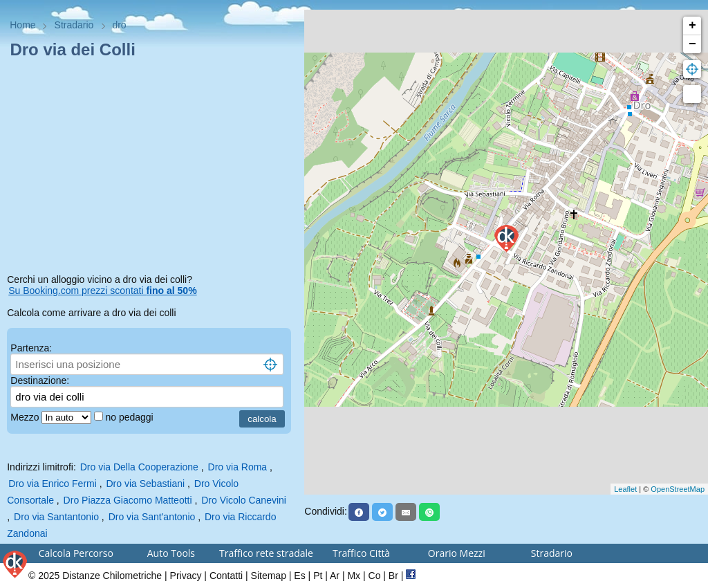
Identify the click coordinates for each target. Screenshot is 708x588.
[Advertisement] (152, 169)
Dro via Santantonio (56, 517)
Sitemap (269, 576)
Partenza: (31, 348)
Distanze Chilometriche (112, 576)
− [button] (692, 44)
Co (375, 576)
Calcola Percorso (76, 553)
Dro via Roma (238, 467)
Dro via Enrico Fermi (53, 484)
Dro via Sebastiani (146, 484)
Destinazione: (40, 380)
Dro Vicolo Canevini (244, 500)
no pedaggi (130, 417)
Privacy (186, 576)
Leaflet (625, 489)
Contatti (226, 576)
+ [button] (692, 26)
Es (299, 576)
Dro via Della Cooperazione (139, 467)
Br (393, 576)
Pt (318, 576)
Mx (354, 576)
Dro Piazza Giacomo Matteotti (128, 500)
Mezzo (26, 417)
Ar (335, 576)
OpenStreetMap (678, 489)
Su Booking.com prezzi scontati (102, 291)
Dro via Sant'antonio (152, 517)
